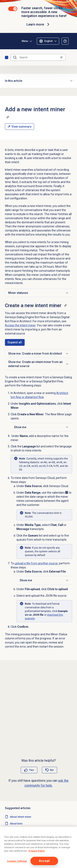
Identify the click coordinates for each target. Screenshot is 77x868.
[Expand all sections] (15, 342)
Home (7, 57)
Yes (32, 770)
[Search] (38, 57)
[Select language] (48, 41)
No (52, 770)
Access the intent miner (20, 325)
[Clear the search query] (61, 57)
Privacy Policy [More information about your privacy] (37, 851)
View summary (20, 127)
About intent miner (21, 817)
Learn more (38, 24)
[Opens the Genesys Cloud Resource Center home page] (10, 41)
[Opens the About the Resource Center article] (65, 41)
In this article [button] (38, 81)
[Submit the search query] (15, 57)
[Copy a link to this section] (8, 117)
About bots (16, 824)
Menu (25, 41)
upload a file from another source (36, 563)
